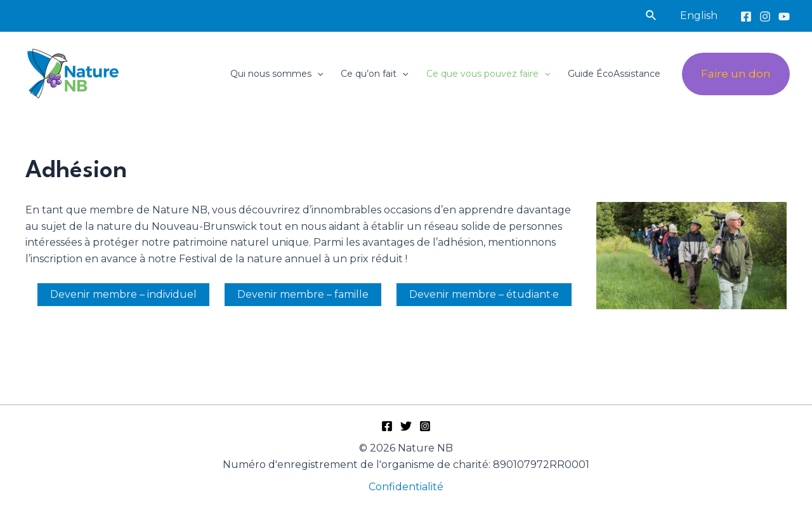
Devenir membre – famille (303, 294)
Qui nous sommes (277, 74)
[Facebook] (746, 17)
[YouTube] (784, 17)
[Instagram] (765, 17)
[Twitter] (406, 426)
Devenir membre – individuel (123, 294)
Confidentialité (406, 487)
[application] (317, 74)
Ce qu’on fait (374, 74)
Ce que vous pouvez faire (488, 74)
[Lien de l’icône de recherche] (652, 16)
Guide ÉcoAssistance (614, 74)
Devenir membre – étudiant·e (484, 294)
